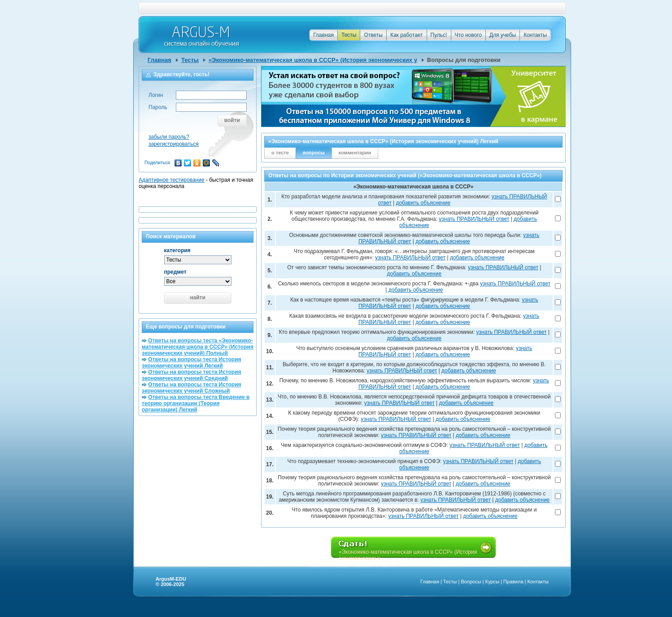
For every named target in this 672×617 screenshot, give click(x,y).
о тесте (280, 153)
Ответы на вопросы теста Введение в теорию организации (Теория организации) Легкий (196, 403)
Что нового (468, 35)
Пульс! (439, 35)
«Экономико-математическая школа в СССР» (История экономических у (313, 60)
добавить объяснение (423, 203)
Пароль (158, 107)
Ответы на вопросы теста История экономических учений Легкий (192, 363)
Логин (156, 95)
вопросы (314, 153)
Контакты (535, 35)
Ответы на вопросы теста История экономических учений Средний (192, 375)
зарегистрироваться (174, 144)
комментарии (355, 153)
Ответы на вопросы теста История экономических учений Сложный (192, 388)
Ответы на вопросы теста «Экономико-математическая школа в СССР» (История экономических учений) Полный (198, 347)
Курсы (492, 582)
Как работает (407, 35)
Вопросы (471, 582)
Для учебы (503, 35)
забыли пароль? (169, 137)
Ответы (373, 35)
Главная (323, 35)
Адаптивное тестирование (172, 180)
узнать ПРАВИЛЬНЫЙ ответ (474, 219)
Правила (513, 582)
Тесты (349, 35)
